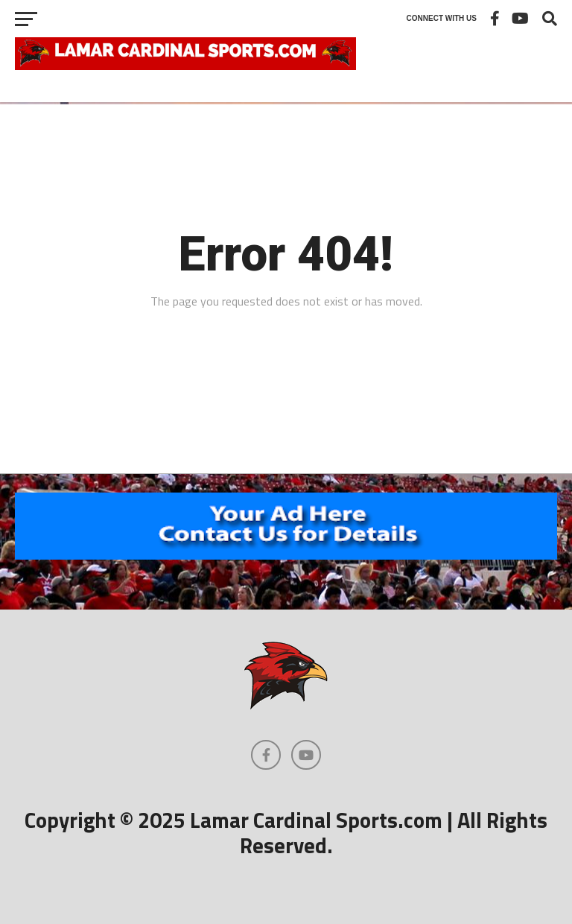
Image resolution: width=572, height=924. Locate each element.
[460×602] (286, 555)
